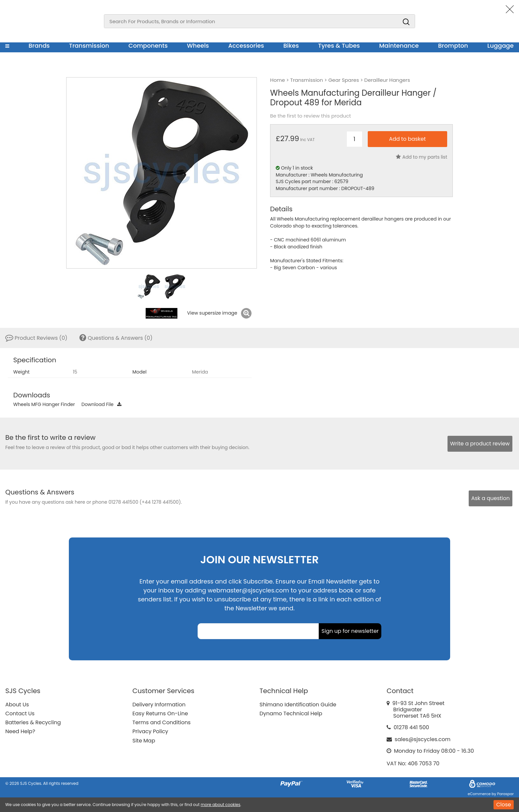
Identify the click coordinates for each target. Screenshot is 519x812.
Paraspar (505, 794)
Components (148, 46)
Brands (39, 46)
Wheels (198, 46)
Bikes (291, 46)
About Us (17, 705)
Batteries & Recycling (33, 722)
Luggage (500, 46)
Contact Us (20, 713)
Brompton (453, 46)
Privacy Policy (150, 731)
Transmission (89, 46)
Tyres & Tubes (339, 46)
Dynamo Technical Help (291, 713)
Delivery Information (159, 705)
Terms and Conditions (162, 722)
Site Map (144, 741)
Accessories (246, 46)
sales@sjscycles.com (423, 739)
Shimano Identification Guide (298, 705)
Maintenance (399, 46)
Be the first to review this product (310, 116)
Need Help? (20, 731)
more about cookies (220, 805)
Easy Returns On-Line (160, 713)
